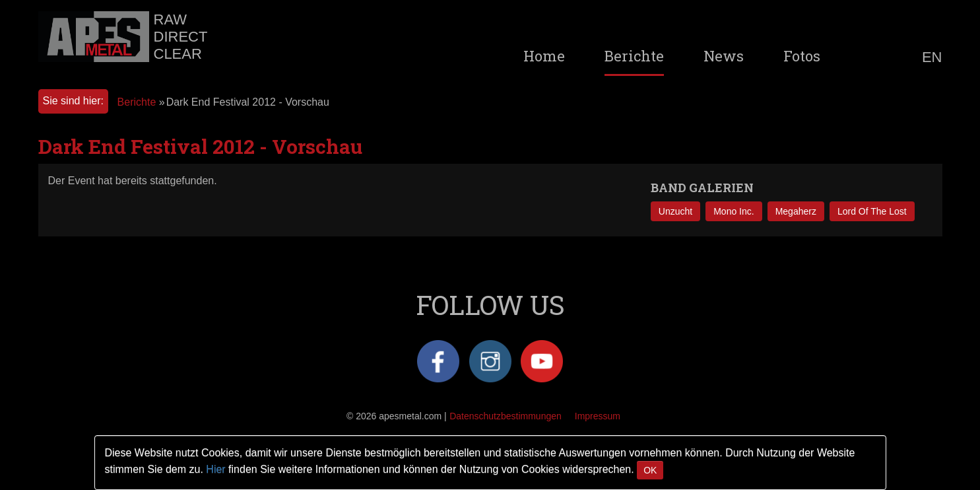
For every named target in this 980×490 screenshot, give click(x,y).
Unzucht (675, 211)
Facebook (438, 361)
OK (650, 470)
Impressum (598, 416)
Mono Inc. (734, 211)
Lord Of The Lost (872, 211)
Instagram (490, 361)
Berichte (634, 56)
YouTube (542, 361)
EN (932, 57)
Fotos (802, 56)
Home (544, 56)
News (724, 56)
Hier (215, 469)
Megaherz (796, 211)
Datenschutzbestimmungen (506, 416)
